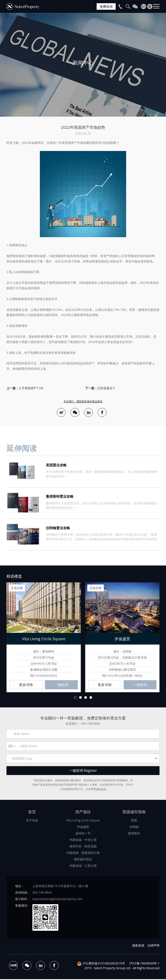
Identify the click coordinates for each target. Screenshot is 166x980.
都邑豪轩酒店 (83, 860)
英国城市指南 (134, 813)
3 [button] (86, 698)
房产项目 (83, 813)
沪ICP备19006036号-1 (144, 964)
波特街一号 (83, 834)
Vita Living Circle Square (83, 821)
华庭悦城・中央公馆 (83, 841)
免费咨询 (106, 6)
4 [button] (91, 698)
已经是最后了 (106, 388)
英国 (134, 821)
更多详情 (26, 686)
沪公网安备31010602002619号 (104, 964)
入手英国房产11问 (31, 388)
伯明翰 (134, 828)
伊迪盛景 (83, 828)
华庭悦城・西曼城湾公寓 (83, 854)
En (144, 6)
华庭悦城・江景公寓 (83, 867)
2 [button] (80, 698)
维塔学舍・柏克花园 (83, 847)
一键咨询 (61, 686)
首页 (32, 813)
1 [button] (75, 698)
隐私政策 (101, 790)
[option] (83, 65)
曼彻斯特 (134, 834)
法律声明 (153, 946)
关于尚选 (32, 821)
